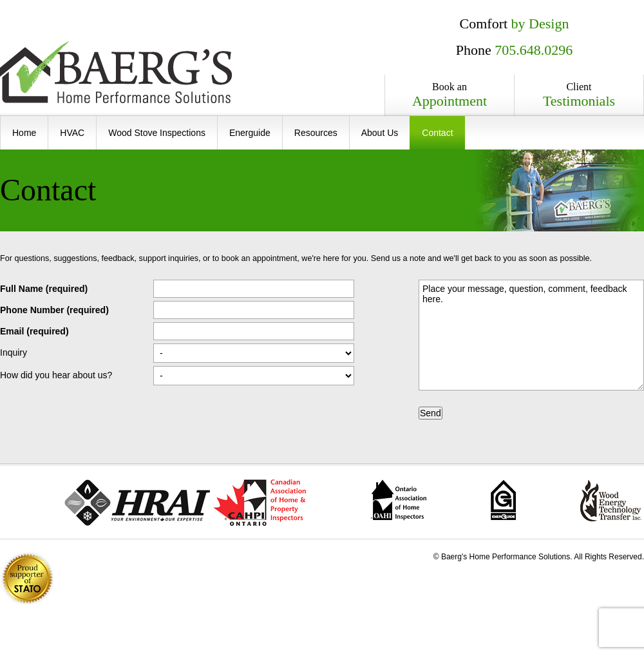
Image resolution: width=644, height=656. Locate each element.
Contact (437, 133)
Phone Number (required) (54, 310)
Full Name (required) (44, 289)
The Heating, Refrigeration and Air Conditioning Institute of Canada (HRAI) (137, 503)
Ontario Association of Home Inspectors (398, 500)
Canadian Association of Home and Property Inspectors (260, 503)
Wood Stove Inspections (157, 133)
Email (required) (34, 331)
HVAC (72, 133)
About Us (380, 133)
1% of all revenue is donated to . (27, 578)
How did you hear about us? (56, 375)
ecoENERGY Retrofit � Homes (503, 500)
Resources (316, 133)
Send (431, 413)
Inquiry (14, 352)
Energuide (250, 133)
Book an (450, 95)
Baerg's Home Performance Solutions (116, 72)
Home (24, 133)
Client (579, 95)
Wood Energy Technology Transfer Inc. (611, 500)
